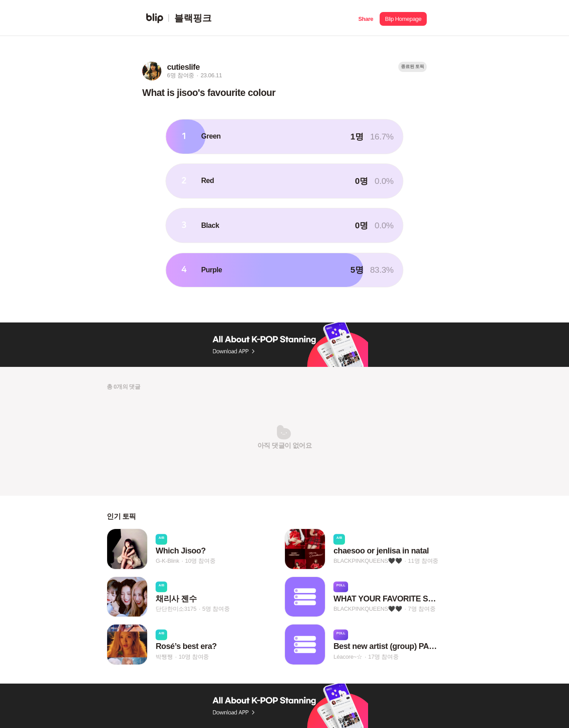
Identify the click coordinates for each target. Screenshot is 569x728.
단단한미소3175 (176, 609)
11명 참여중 (423, 561)
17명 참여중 (383, 657)
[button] (366, 18)
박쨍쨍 (164, 657)
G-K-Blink (167, 561)
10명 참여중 (200, 561)
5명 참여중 (216, 609)
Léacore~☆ (348, 657)
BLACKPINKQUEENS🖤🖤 (368, 561)
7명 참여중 (422, 609)
